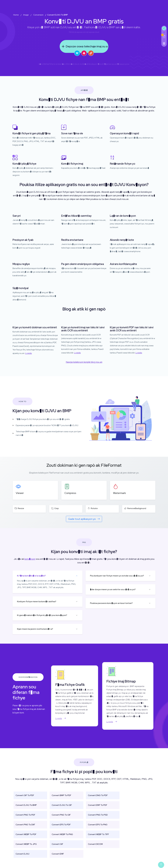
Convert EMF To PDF (98, 805)
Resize (19, 508)
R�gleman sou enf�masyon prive (116, 64)
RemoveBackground (135, 508)
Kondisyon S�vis (95, 64)
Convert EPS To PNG (98, 825)
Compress (70, 493)
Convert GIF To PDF (25, 795)
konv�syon (30, 559)
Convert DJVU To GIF (62, 805)
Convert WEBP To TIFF (98, 834)
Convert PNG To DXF (25, 825)
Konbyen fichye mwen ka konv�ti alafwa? (37, 601)
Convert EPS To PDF (61, 825)
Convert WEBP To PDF (26, 834)
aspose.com (81, 32)
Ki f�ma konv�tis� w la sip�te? (31, 576)
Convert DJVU (22, 854)
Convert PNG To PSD (98, 815)
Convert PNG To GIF (61, 815)
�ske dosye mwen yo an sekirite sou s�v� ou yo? (113, 589)
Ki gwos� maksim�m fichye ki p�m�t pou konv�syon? (42, 615)
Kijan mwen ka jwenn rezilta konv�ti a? (35, 629)
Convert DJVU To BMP (26, 805)
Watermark (119, 493)
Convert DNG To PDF (98, 795)
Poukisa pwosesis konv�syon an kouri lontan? (111, 603)
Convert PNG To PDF (25, 815)
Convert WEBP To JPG (26, 844)
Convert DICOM (95, 844)
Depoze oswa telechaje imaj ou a (84, 46)
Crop (55, 508)
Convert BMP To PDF (61, 795)
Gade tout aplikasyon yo (84, 519)
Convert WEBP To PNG (62, 834)
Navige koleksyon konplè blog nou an (84, 362)
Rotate (93, 508)
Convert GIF (57, 844)
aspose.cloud (94, 32)
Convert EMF (58, 854)
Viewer (20, 493)
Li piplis (28, 353)
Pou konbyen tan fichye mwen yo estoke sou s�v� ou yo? (117, 576)
